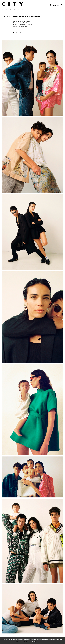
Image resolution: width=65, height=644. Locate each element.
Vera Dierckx (24, 26)
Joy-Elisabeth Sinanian (26, 25)
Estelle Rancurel (28, 23)
